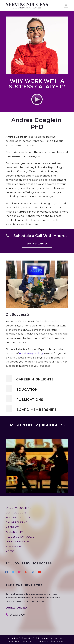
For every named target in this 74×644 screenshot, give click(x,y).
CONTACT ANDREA (16, 608)
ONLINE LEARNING (16, 522)
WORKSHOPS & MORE (18, 518)
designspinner (29, 641)
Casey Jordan (58, 641)
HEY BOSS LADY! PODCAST (20, 537)
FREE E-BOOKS (14, 546)
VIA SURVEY (12, 527)
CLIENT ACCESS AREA (18, 542)
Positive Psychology (31, 353)
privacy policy (58, 638)
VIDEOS (10, 551)
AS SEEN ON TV (14, 532)
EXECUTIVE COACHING (18, 508)
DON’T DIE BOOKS (16, 513)
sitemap (44, 638)
